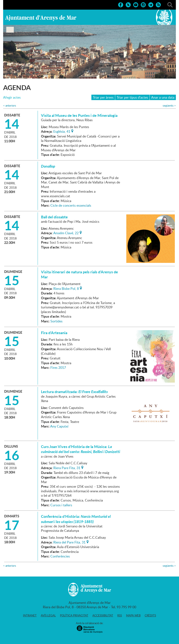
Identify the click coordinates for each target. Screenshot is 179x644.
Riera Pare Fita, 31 (67, 467)
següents (169, 106)
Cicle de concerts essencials (71, 205)
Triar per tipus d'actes (132, 97)
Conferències (60, 556)
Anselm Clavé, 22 (66, 233)
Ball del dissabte (54, 217)
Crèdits (150, 615)
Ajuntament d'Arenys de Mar (41, 18)
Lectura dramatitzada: (74, 392)
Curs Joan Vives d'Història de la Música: (81, 449)
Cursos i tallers (61, 505)
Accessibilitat (103, 615)
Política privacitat (74, 615)
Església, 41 (62, 131)
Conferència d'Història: (76, 519)
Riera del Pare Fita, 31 (69, 542)
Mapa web (133, 615)
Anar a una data (163, 97)
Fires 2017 (58, 368)
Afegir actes (12, 97)
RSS (120, 615)
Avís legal (48, 615)
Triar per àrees (103, 97)
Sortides (56, 321)
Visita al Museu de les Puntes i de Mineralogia (79, 115)
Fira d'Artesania (54, 333)
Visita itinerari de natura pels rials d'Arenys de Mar (79, 274)
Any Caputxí (59, 426)
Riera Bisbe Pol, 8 (66, 288)
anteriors (10, 106)
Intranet (30, 615)
